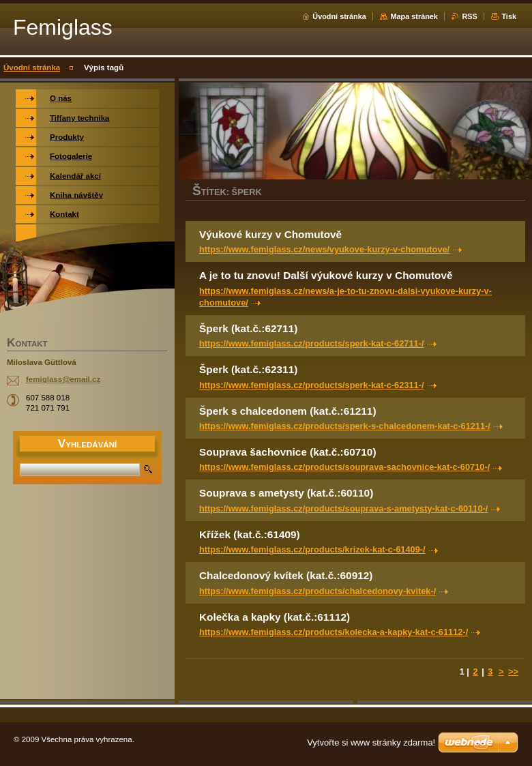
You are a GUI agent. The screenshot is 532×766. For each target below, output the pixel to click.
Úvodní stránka (339, 16)
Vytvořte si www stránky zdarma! (371, 742)
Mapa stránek (414, 16)
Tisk (509, 16)
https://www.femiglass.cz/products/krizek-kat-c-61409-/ (312, 549)
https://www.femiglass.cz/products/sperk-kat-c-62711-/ (312, 343)
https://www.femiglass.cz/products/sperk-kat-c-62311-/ (312, 385)
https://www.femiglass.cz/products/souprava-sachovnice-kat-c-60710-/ (344, 467)
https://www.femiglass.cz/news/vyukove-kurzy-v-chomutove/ (324, 249)
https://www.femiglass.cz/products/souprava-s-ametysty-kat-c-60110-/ (343, 509)
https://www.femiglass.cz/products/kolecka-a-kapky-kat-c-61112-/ (334, 632)
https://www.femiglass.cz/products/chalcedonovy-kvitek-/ (317, 591)
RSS (469, 16)
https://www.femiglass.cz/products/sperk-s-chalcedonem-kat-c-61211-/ (345, 426)
